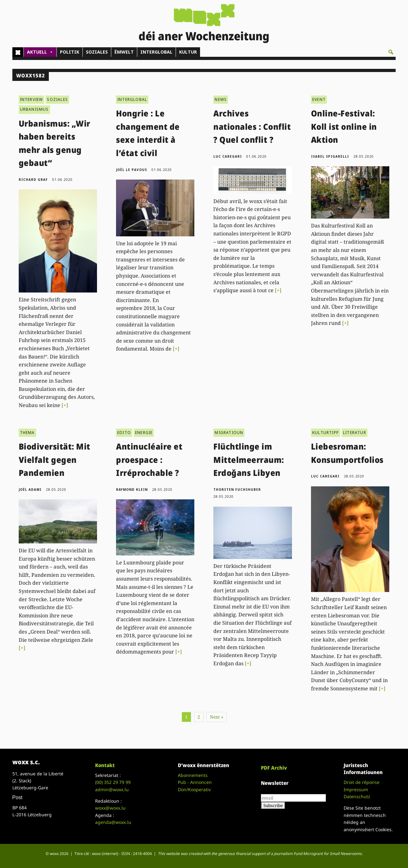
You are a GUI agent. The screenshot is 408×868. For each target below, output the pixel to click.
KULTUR (188, 52)
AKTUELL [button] (40, 52)
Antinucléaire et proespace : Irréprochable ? (149, 460)
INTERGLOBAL (156, 52)
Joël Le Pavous (132, 170)
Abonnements (193, 775)
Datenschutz (357, 796)
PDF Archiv (274, 768)
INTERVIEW (32, 99)
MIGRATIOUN (229, 433)
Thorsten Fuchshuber (237, 490)
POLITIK (70, 52)
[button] (391, 52)
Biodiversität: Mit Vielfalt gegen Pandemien (55, 460)
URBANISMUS (34, 109)
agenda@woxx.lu (113, 822)
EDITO (124, 433)
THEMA (27, 433)
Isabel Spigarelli (330, 156)
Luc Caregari (228, 156)
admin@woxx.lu (112, 789)
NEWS (221, 99)
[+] (65, 405)
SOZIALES (97, 52)
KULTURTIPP (326, 433)
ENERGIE (144, 433)
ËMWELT (124, 52)
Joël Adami (30, 490)
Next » (217, 717)
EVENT (319, 99)
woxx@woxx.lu (110, 808)
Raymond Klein (132, 490)
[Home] (18, 52)
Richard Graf (33, 180)
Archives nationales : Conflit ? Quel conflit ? (252, 126)
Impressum (356, 789)
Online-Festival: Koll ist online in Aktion (344, 126)
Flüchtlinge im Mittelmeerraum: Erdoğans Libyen (249, 460)
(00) (113, 782)
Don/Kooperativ (194, 789)
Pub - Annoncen (195, 782)
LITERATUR (355, 433)
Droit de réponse (362, 782)
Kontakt (105, 765)
